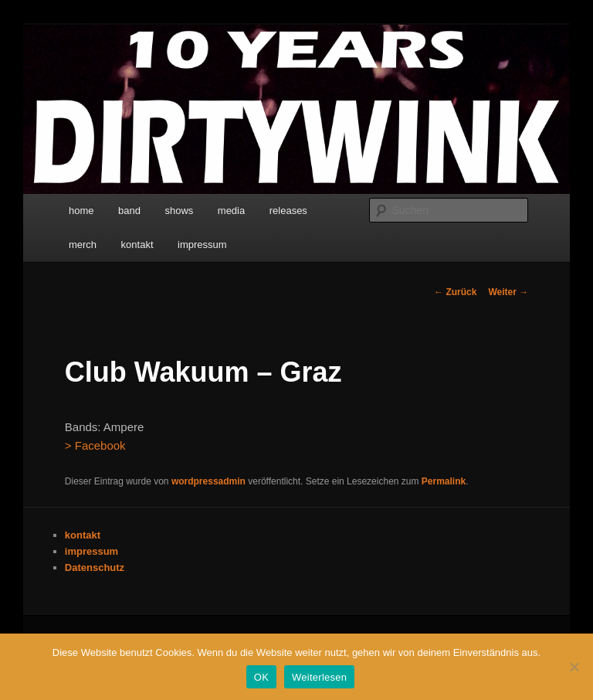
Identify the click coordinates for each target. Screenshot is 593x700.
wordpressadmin (208, 481)
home (81, 211)
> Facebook (95, 445)
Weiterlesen (319, 677)
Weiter (508, 292)
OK (261, 677)
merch (83, 245)
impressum (202, 245)
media (231, 211)
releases (288, 211)
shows (179, 211)
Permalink (444, 481)
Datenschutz (95, 567)
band (129, 211)
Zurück (455, 292)
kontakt (137, 245)
